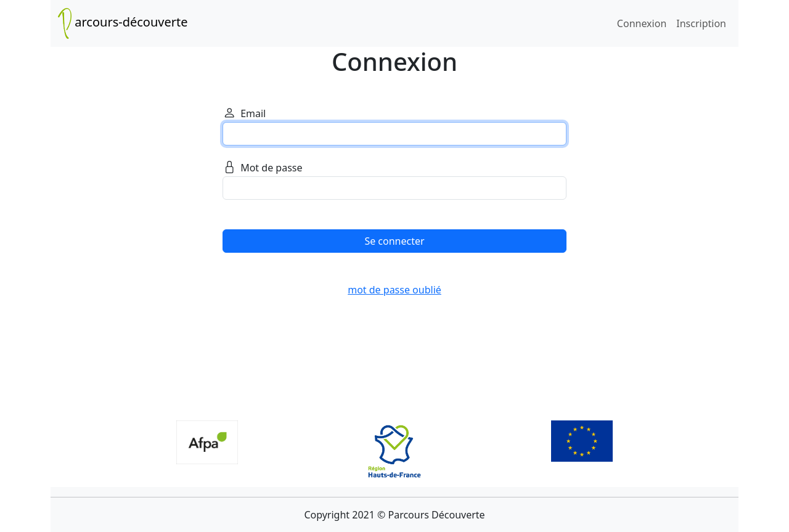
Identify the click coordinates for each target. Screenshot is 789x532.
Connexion (642, 23)
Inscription (701, 23)
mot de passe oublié (394, 290)
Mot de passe (262, 169)
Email (244, 114)
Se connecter (394, 241)
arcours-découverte (123, 23)
